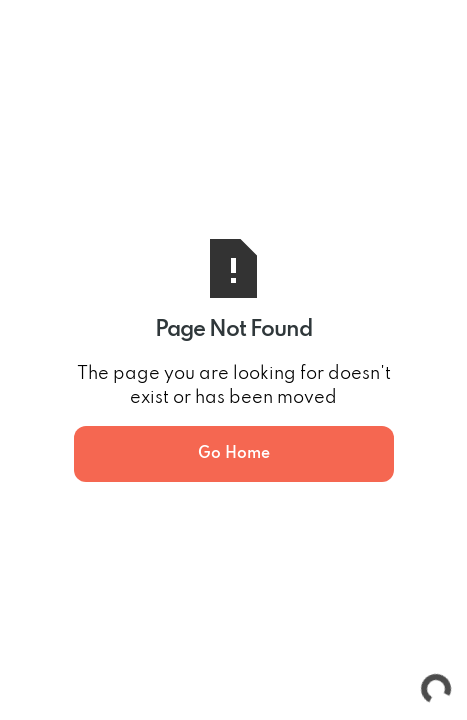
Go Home (234, 454)
